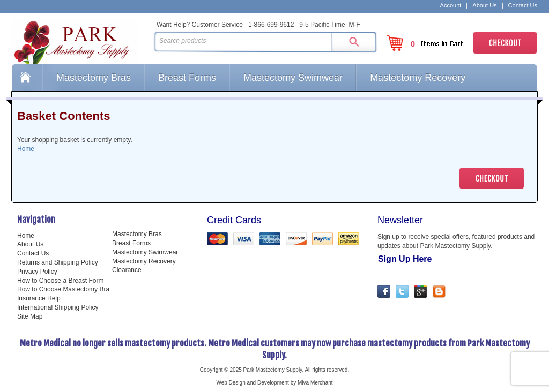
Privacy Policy (37, 272)
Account (451, 6)
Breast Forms (187, 78)
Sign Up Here (405, 259)
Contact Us (523, 6)
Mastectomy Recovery (418, 78)
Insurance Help (39, 298)
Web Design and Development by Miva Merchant (274, 383)
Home (27, 78)
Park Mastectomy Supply (80, 41)
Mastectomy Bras (94, 78)
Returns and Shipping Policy (58, 262)
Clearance (127, 270)
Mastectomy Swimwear (293, 78)
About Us (484, 6)
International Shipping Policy (58, 307)
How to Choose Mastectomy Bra (63, 289)
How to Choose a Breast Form (60, 281)
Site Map (30, 316)
